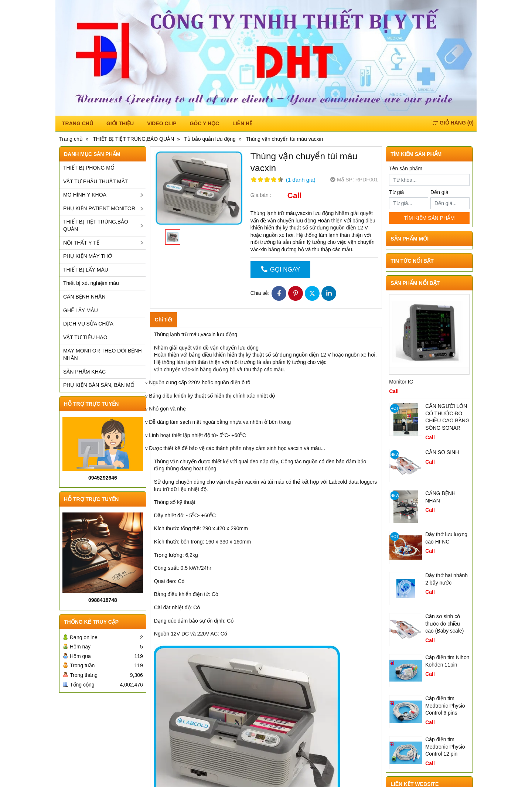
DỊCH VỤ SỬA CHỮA (88, 324)
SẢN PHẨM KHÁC (84, 372)
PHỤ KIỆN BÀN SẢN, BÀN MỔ (99, 385)
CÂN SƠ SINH (442, 452)
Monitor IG (401, 382)
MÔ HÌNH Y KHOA (85, 195)
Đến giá (439, 192)
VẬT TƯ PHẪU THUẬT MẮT (96, 181)
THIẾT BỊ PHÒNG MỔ (89, 168)
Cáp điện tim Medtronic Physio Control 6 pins (445, 706)
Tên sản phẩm (406, 168)
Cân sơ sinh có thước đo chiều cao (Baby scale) (444, 624)
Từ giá (396, 192)
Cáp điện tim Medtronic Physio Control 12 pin (445, 747)
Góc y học (204, 123)
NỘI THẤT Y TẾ (81, 243)
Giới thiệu (120, 123)
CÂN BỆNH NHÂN (84, 297)
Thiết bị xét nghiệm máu (91, 283)
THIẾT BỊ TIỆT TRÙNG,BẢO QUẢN (96, 225)
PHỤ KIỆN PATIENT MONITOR (99, 208)
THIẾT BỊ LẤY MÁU (86, 270)
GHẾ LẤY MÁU (81, 310)
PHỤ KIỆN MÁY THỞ (88, 256)
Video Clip (162, 123)
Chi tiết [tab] (164, 320)
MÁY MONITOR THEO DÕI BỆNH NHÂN (103, 354)
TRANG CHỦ (78, 123)
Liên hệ (242, 123)
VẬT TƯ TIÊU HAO (85, 337)
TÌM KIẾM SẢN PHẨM (429, 218)
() (453, 123)
